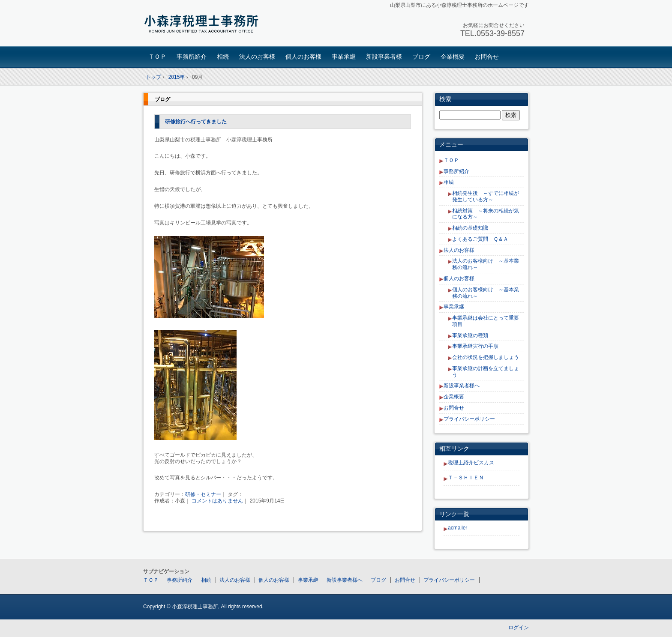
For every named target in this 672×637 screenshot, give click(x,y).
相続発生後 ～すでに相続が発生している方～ (486, 196)
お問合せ (487, 57)
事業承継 (344, 57)
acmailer (457, 528)
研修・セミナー (203, 494)
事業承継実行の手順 (475, 346)
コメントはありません (217, 501)
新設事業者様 (384, 57)
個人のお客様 (303, 57)
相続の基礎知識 (470, 228)
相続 (223, 57)
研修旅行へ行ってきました (196, 122)
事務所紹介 (192, 57)
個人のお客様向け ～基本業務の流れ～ (486, 293)
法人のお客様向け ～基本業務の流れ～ (486, 264)
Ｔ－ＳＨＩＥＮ (466, 478)
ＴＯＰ (157, 57)
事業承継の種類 (470, 335)
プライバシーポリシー (469, 419)
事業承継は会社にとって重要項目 (486, 321)
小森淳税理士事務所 (203, 24)
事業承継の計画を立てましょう (486, 372)
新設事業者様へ (462, 386)
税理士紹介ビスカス (471, 463)
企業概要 (453, 57)
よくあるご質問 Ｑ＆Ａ (480, 239)
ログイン (519, 628)
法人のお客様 (257, 57)
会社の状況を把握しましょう (486, 357)
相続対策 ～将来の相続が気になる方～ (486, 214)
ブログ (421, 57)
